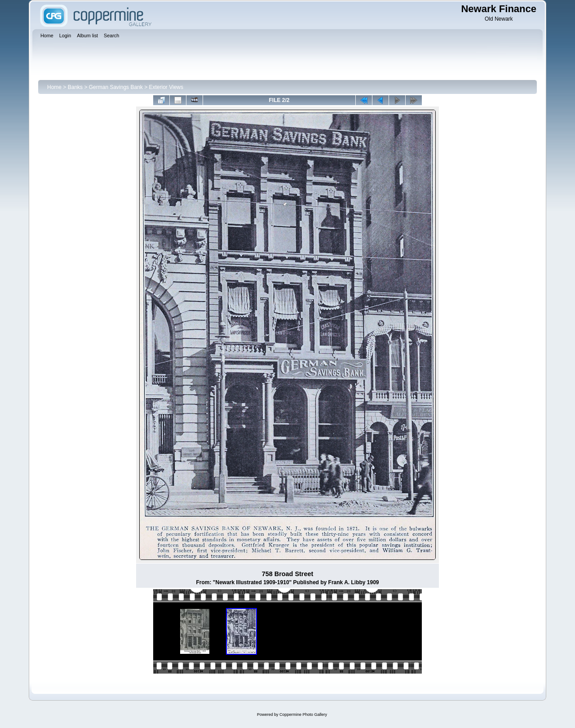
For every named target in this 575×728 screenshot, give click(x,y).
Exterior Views (166, 87)
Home (54, 87)
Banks (75, 87)
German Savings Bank (116, 87)
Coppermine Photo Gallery (303, 715)
